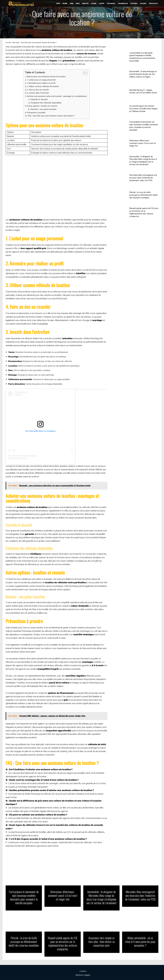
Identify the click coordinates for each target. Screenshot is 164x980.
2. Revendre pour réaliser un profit (41, 83)
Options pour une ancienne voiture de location (46, 77)
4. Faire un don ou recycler (38, 90)
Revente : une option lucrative (44, 109)
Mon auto (16, 42)
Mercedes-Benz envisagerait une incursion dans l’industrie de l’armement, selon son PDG (143, 178)
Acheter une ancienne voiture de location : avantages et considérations (57, 96)
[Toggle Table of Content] (84, 73)
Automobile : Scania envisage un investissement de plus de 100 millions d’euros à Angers (143, 74)
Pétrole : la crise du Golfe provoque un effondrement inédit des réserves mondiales (143, 195)
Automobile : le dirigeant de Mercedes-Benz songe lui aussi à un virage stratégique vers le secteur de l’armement (143, 161)
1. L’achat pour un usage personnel (41, 80)
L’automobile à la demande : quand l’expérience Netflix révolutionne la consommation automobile (142, 57)
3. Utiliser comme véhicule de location (43, 87)
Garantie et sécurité (39, 100)
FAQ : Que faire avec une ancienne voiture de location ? (51, 116)
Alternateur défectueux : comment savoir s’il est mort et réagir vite (143, 143)
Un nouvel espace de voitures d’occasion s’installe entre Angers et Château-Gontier (143, 109)
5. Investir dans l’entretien (38, 93)
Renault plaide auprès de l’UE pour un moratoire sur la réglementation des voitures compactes (144, 212)
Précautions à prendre (36, 113)
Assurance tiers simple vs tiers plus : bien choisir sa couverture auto (101, 942)
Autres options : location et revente (42, 106)
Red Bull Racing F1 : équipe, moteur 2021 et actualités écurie (143, 91)
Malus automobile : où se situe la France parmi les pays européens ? (140, 942)
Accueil (8, 42)
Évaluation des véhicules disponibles (46, 103)
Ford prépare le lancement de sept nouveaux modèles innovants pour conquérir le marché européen (144, 126)
